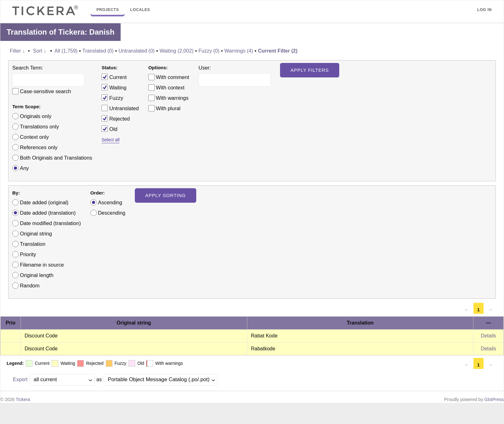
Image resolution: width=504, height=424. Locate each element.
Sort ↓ (40, 51)
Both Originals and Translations (56, 158)
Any (24, 168)
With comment (172, 77)
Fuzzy (112, 98)
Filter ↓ (17, 51)
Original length (37, 275)
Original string (36, 234)
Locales (140, 10)
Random (30, 285)
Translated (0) (98, 51)
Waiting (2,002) (176, 51)
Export (20, 379)
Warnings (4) (239, 51)
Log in (484, 10)
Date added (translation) (48, 213)
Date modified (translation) (50, 223)
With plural (168, 108)
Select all (110, 140)
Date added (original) (44, 202)
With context (170, 88)
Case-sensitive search (45, 91)
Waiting (114, 87)
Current (114, 77)
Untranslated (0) (137, 51)
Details (488, 336)
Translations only (39, 127)
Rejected (116, 118)
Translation (33, 244)
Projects (108, 10)
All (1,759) (66, 51)
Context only (34, 137)
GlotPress (494, 399)
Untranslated (120, 108)
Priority (28, 254)
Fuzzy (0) (209, 51)
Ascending (110, 202)
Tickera (23, 399)
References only (39, 147)
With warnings (172, 98)
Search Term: (28, 68)
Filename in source (42, 265)
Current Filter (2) (278, 51)
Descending (112, 213)
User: (205, 68)
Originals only (36, 116)
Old (109, 129)
